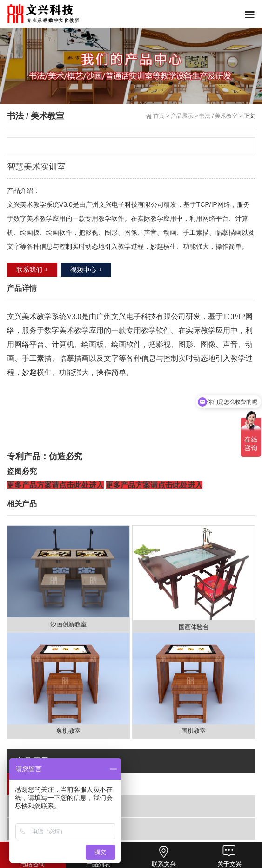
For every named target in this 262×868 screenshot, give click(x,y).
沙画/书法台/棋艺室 (50, 828)
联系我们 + (32, 270)
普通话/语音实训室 (49, 806)
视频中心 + (86, 270)
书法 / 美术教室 (44, 783)
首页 (159, 116)
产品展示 (182, 116)
